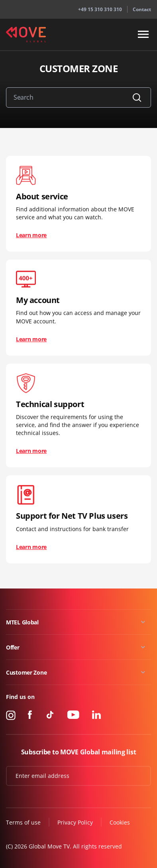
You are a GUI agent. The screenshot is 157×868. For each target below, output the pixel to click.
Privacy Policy (75, 822)
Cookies (120, 822)
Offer (13, 647)
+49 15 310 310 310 (100, 9)
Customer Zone (26, 672)
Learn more (31, 235)
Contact (142, 9)
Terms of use (23, 822)
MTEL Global (22, 622)
